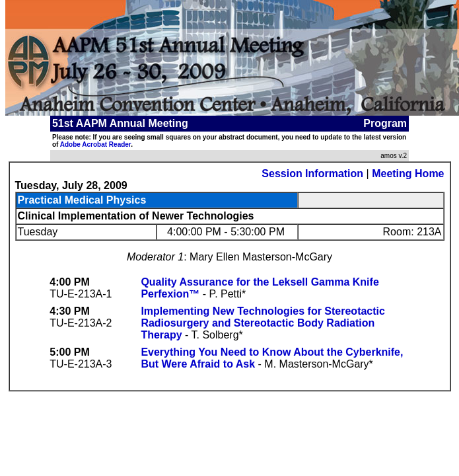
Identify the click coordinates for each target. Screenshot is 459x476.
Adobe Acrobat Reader (95, 144)
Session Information (312, 174)
